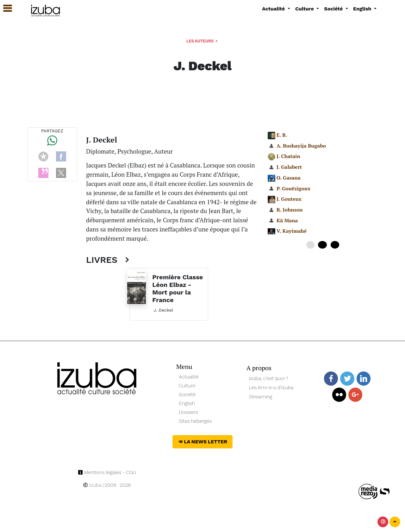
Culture (187, 386)
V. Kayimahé (292, 231)
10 (322, 245)
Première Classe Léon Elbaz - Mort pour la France (178, 288)
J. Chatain (288, 156)
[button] (5, 8)
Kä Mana (287, 220)
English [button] (363, 9)
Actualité (189, 377)
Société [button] (334, 9)
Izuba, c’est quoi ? (269, 378)
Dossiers (188, 412)
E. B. (282, 135)
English (187, 403)
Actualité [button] (274, 9)
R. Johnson (290, 210)
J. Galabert (289, 167)
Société (187, 394)
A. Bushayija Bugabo (301, 146)
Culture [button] (305, 9)
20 (335, 245)
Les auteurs (202, 41)
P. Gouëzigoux (293, 188)
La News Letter (203, 442)
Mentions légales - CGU (107, 472)
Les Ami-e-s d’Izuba (271, 387)
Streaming (261, 397)
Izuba (92, 485)
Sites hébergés (195, 421)
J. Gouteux (289, 199)
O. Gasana (289, 178)
